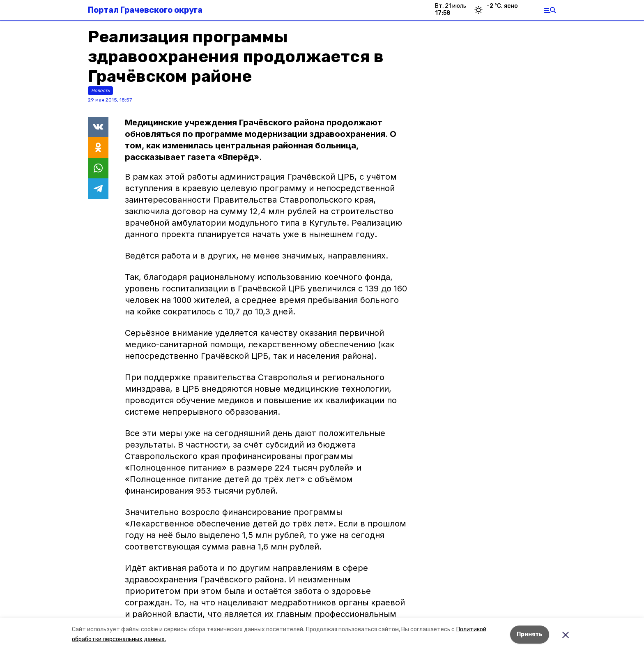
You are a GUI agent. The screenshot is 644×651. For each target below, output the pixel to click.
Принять (530, 634)
